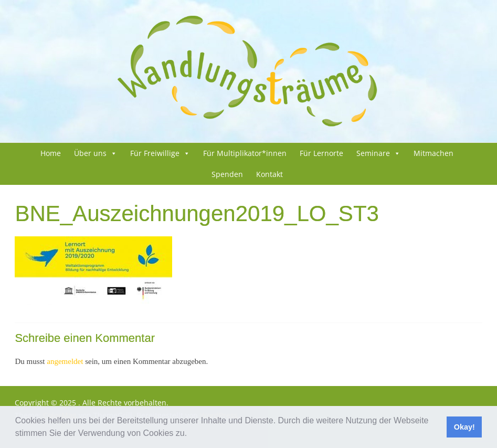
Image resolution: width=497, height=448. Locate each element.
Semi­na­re (373, 153)
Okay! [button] (464, 427)
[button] (191, 434)
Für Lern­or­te (321, 153)
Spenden (227, 174)
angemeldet (65, 361)
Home (51, 153)
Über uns (90, 153)
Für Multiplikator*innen (245, 153)
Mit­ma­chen (433, 153)
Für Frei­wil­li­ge (155, 153)
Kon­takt (269, 174)
